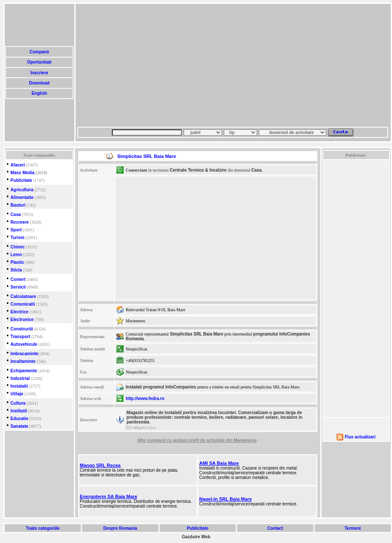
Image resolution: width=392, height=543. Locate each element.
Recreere (20, 222)
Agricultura (22, 190)
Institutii (19, 411)
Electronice (22, 320)
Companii (39, 52)
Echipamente (24, 371)
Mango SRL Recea (100, 465)
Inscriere (39, 73)
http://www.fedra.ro (145, 398)
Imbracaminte (25, 354)
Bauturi (18, 205)
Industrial (20, 378)
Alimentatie (22, 197)
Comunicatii (23, 304)
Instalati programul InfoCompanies (161, 387)
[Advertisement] (203, 65)
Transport (20, 337)
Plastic (18, 262)
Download (39, 83)
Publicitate (22, 180)
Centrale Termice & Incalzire (198, 170)
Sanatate (20, 426)
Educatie (20, 419)
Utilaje (17, 394)
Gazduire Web (196, 537)
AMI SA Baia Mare (219, 463)
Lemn (16, 255)
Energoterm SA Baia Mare (109, 496)
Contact (275, 528)
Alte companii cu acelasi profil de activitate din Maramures (197, 440)
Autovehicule (24, 344)
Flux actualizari (360, 437)
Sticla (16, 270)
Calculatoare (23, 296)
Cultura (18, 403)
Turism (18, 238)
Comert (18, 279)
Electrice (20, 312)
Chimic (18, 247)
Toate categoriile (43, 528)
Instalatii (19, 386)
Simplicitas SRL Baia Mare (197, 334)
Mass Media (23, 173)
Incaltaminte (23, 361)
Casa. (257, 170)
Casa (16, 215)
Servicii (18, 287)
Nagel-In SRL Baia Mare (225, 499)
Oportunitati (39, 62)
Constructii (22, 329)
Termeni (353, 528)
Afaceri (18, 165)
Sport (16, 230)
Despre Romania (120, 528)
